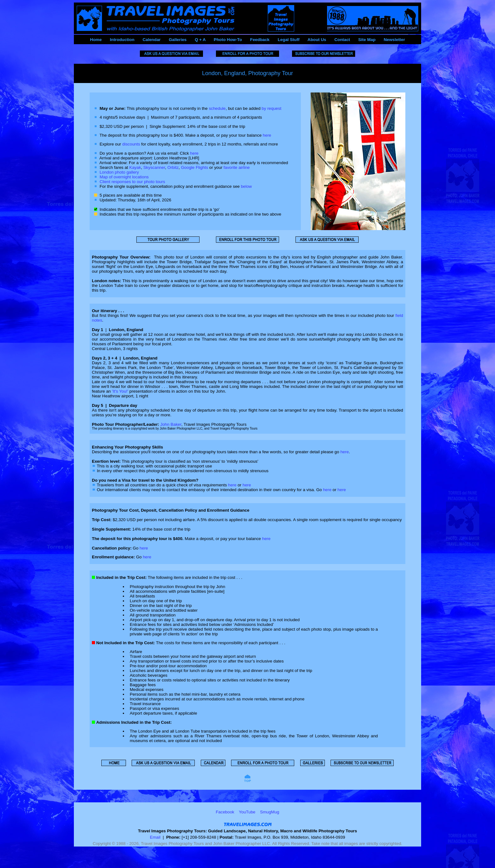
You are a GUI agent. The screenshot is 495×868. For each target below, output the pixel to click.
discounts (131, 144)
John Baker (171, 424)
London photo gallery (119, 172)
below (246, 186)
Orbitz (173, 167)
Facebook (225, 812)
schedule (217, 108)
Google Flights (194, 167)
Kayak (135, 167)
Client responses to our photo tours (132, 182)
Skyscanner (154, 167)
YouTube (247, 812)
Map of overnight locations (124, 177)
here (267, 135)
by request (271, 108)
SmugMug (270, 812)
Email (155, 837)
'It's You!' (120, 391)
